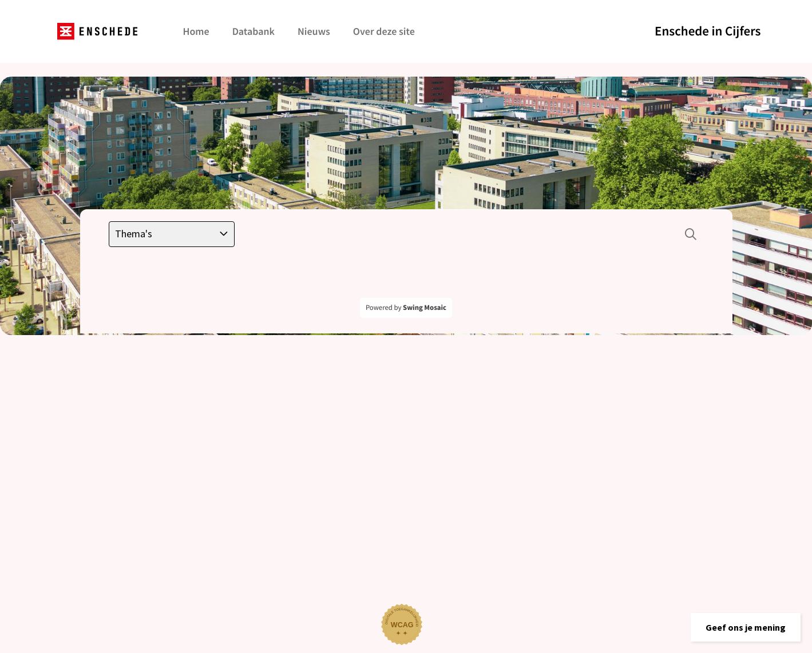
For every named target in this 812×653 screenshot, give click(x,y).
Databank (253, 31)
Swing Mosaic (425, 308)
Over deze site (384, 31)
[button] (746, 627)
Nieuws (314, 31)
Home (196, 31)
